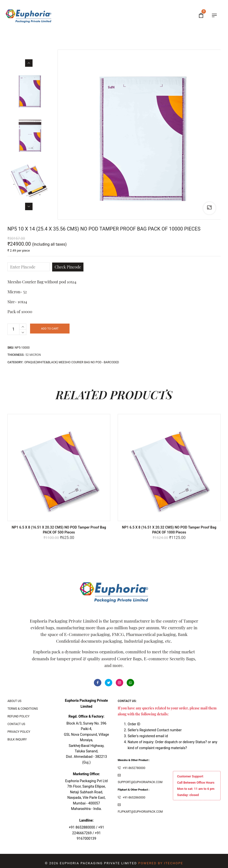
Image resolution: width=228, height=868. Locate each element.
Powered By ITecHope (161, 863)
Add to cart (61, 329)
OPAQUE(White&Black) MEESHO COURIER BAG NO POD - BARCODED (72, 362)
